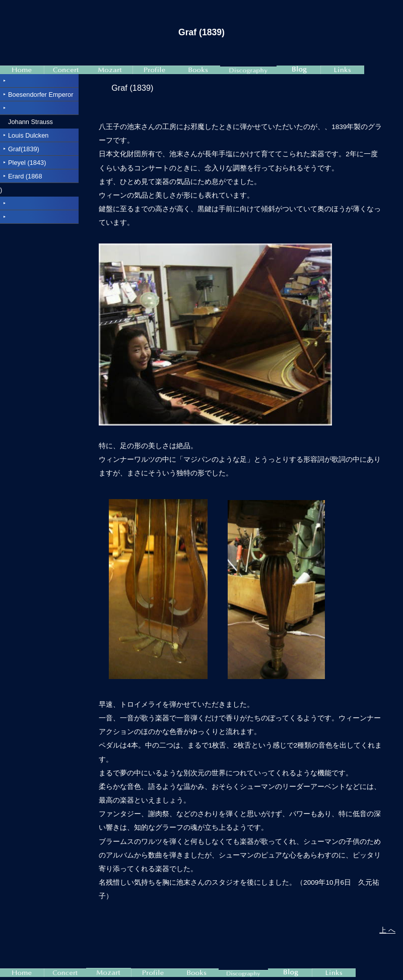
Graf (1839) (132, 88)
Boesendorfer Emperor (41, 95)
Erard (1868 (25, 176)
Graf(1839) (24, 149)
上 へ (387, 930)
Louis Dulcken (28, 135)
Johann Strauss (30, 122)
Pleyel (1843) (27, 163)
